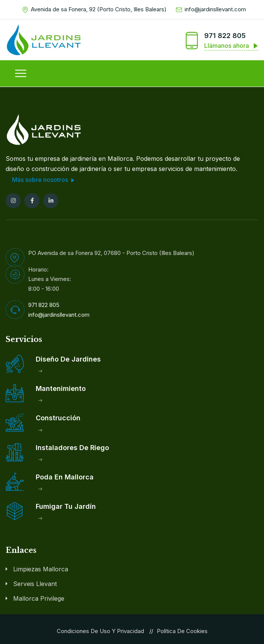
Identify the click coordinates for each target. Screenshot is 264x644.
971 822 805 (225, 36)
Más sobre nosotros (45, 180)
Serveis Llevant (35, 583)
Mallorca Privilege (39, 598)
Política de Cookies (182, 631)
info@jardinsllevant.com (211, 10)
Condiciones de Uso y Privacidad (100, 631)
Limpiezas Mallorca (41, 569)
